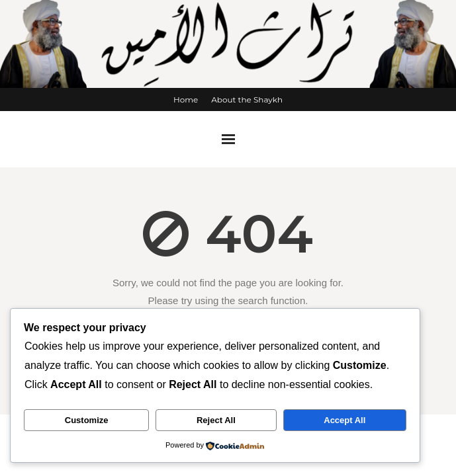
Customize (87, 420)
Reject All (216, 420)
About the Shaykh (247, 99)
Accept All (344, 420)
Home (186, 99)
